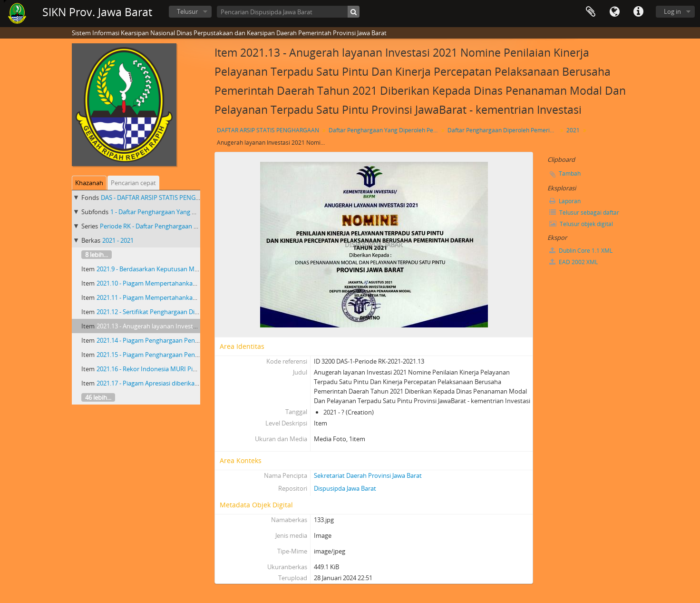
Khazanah (89, 183)
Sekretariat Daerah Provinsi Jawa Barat (368, 475)
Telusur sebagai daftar (584, 213)
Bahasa (614, 12)
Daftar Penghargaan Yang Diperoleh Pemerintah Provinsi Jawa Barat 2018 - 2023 (384, 130)
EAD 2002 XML (574, 262)
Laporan (565, 201)
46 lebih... (98, 397)
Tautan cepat (638, 12)
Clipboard (591, 12)
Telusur (187, 11)
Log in (672, 11)
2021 (573, 130)
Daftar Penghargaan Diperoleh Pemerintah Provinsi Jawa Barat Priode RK (503, 130)
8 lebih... (97, 255)
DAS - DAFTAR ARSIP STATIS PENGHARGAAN (163, 198)
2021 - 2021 (118, 240)
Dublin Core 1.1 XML (581, 251)
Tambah (570, 173)
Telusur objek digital (581, 224)
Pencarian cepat (133, 183)
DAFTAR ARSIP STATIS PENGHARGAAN (268, 130)
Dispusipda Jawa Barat (345, 488)
